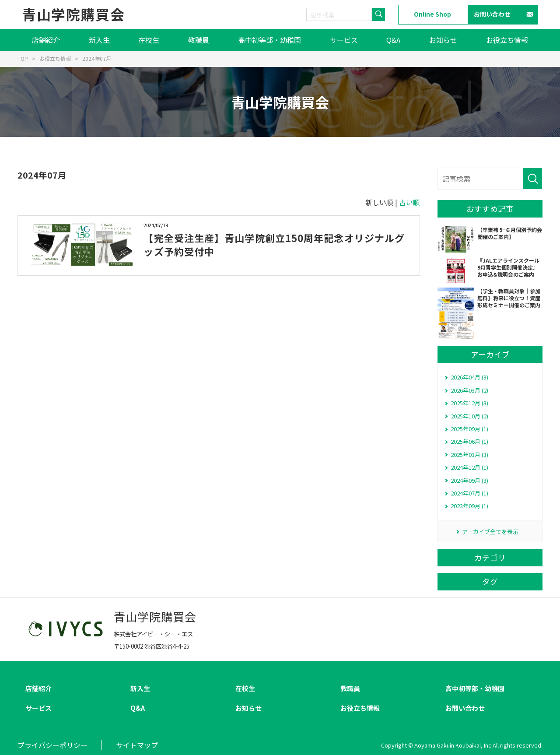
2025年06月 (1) (469, 441)
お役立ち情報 (507, 40)
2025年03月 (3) (469, 455)
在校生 (149, 40)
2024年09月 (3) (469, 480)
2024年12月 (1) (469, 467)
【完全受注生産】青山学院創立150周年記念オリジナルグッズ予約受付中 (274, 244)
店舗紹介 (46, 40)
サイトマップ (137, 745)
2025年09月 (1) (469, 429)
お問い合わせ (492, 14)
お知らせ (443, 40)
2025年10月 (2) (469, 416)
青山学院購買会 (73, 14)
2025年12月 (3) (469, 403)
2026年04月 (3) (469, 377)
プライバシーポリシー (52, 745)
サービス (344, 40)
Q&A (393, 40)
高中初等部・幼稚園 (269, 40)
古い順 (409, 202)
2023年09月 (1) (469, 506)
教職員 (199, 40)
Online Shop (432, 14)
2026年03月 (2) (469, 390)
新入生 (99, 40)
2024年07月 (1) (469, 493)
